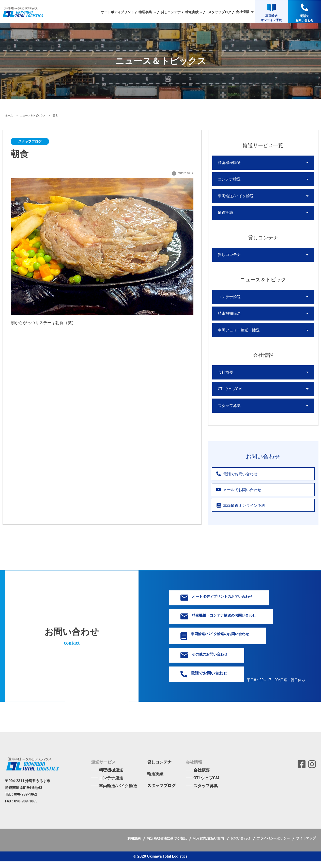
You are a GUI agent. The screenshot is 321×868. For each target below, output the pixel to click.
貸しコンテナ (171, 12)
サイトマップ (306, 845)
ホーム (9, 116)
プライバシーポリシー (274, 845)
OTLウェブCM (229, 395)
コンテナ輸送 (228, 180)
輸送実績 (225, 215)
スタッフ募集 (228, 412)
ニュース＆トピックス (33, 116)
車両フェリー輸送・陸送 (237, 335)
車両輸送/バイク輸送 (235, 197)
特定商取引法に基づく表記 (167, 845)
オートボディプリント (117, 12)
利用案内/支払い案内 (209, 845)
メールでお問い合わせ (237, 496)
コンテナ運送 (111, 785)
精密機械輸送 (228, 163)
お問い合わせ (241, 845)
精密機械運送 (111, 777)
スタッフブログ (220, 12)
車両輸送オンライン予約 (239, 512)
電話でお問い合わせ (235, 481)
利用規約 (134, 845)
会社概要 (225, 377)
